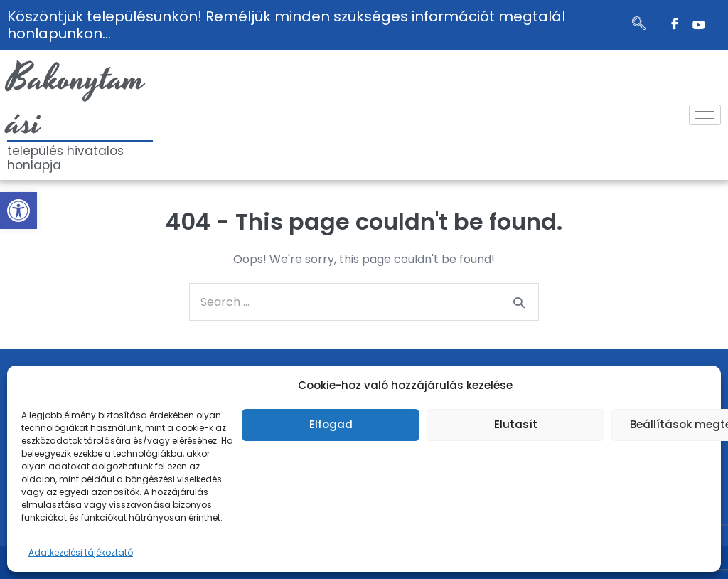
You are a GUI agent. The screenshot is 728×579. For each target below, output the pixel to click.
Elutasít (516, 424)
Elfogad (331, 424)
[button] (18, 211)
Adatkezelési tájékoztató (81, 552)
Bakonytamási (76, 101)
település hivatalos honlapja (65, 158)
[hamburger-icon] (705, 115)
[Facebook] (675, 25)
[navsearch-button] (639, 25)
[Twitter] (699, 25)
